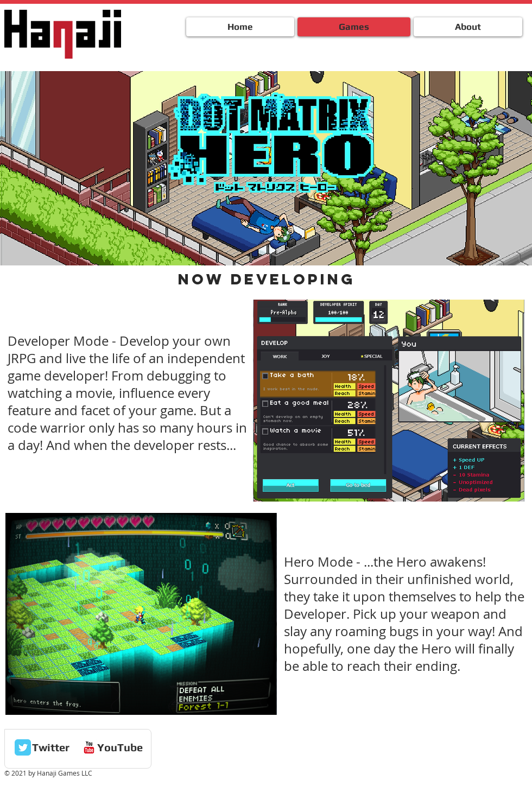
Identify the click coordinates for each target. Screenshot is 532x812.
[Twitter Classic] (23, 747)
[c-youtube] (89, 747)
